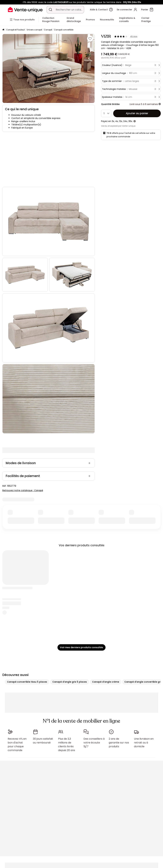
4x (117, 121)
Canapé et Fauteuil (15, 30)
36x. (131, 121)
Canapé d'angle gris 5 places (70, 682)
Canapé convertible (64, 30)
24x (125, 121)
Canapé (48, 30)
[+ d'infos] (160, 104)
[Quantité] (106, 113)
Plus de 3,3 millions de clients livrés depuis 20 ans (67, 744)
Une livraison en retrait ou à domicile (144, 743)
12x (121, 121)
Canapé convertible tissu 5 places (27, 682)
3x (113, 121)
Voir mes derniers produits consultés (81, 647)
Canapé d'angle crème (106, 682)
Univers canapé (34, 30)
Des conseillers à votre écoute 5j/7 (94, 743)
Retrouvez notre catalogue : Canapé (23, 490)
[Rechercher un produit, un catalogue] (50, 10)
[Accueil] (3, 30)
